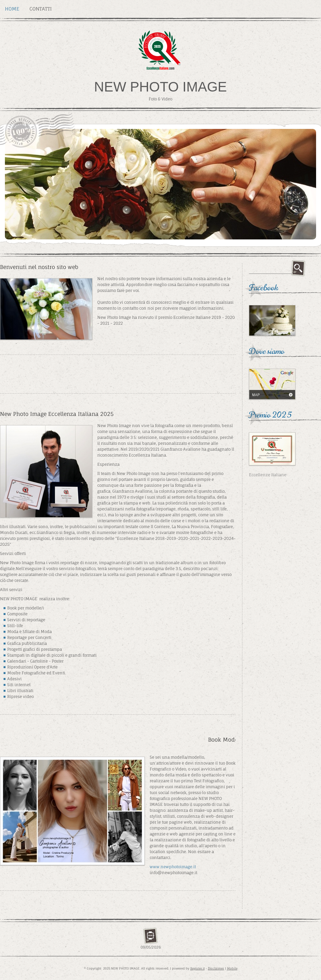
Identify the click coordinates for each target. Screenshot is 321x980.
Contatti (41, 9)
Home (12, 9)
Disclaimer (216, 968)
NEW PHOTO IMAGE (160, 87)
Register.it (198, 968)
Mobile (232, 968)
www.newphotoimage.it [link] (173, 867)
